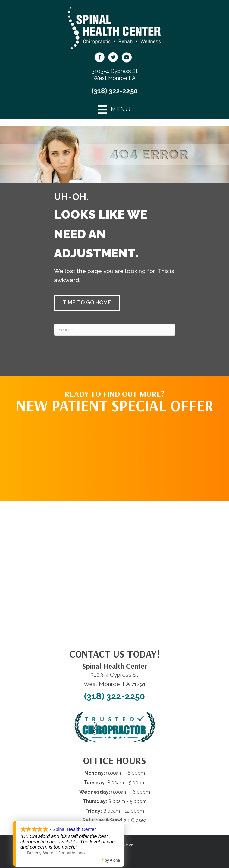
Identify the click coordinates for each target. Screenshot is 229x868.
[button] (87, 303)
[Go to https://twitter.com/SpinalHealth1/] (113, 58)
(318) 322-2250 (115, 91)
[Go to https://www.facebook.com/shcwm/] (99, 58)
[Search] (115, 330)
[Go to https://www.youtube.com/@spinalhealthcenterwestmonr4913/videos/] (126, 58)
